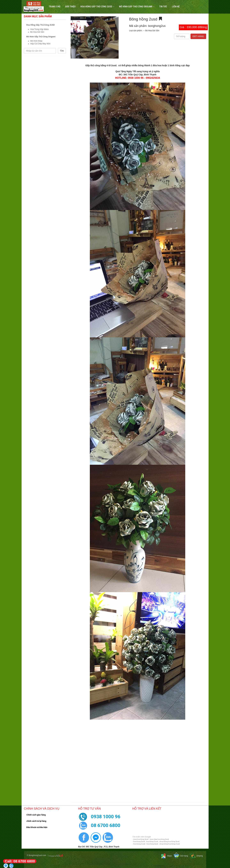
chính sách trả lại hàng (36, 821)
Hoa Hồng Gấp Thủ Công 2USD (97, 7)
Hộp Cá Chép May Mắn (40, 44)
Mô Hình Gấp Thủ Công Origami (137, 7)
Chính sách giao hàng (36, 815)
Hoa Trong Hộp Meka (39, 29)
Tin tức (163, 7)
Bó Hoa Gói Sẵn (37, 32)
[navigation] (115, 7)
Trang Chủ (55, 7)
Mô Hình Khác (36, 41)
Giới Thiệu (70, 7)
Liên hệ (176, 7)
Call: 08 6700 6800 (20, 861)
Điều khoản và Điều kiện (37, 827)
